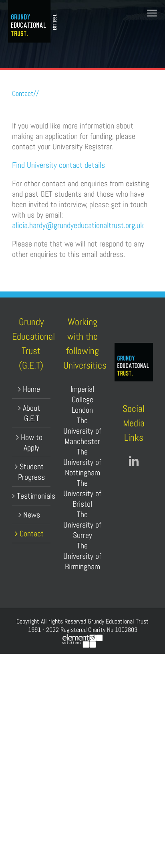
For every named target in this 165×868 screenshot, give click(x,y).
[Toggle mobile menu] (152, 13)
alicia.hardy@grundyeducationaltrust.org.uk (78, 225)
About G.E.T (31, 413)
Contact (32, 534)
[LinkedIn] (134, 461)
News (32, 515)
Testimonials (32, 496)
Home (31, 389)
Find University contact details (58, 165)
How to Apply (32, 442)
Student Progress (31, 472)
